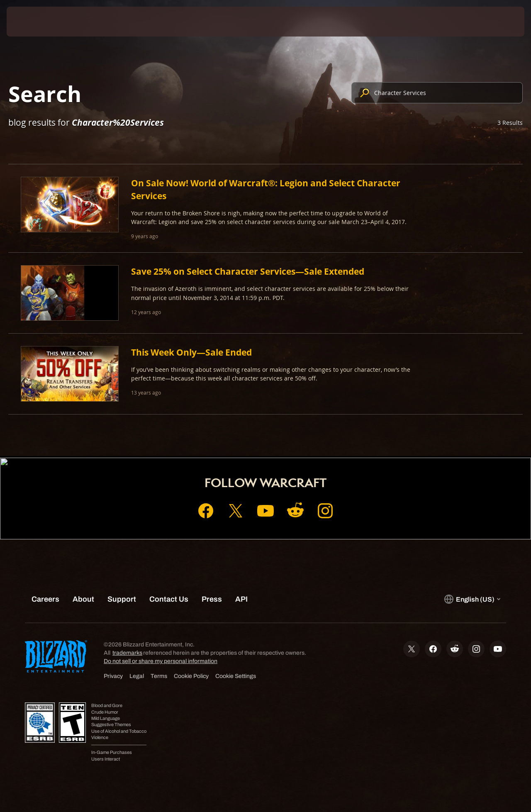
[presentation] (32, 22)
